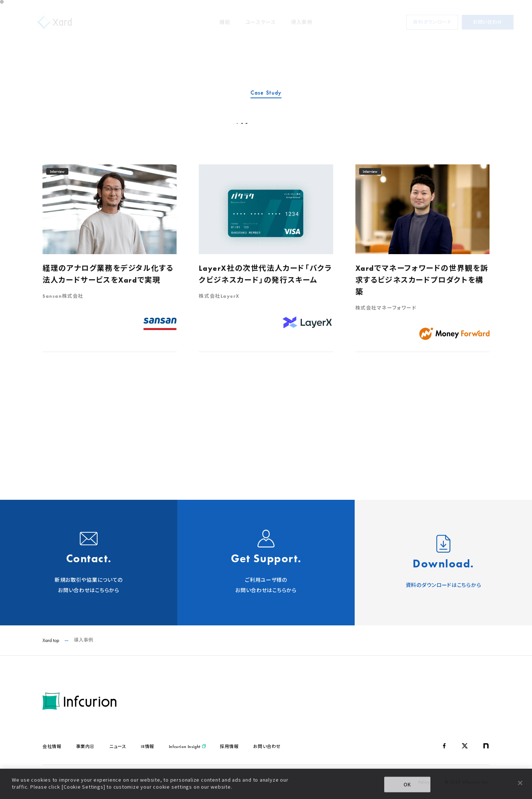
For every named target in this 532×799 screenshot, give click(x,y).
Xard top (51, 640)
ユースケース (261, 22)
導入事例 (302, 22)
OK (407, 784)
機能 (225, 22)
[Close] (520, 783)
